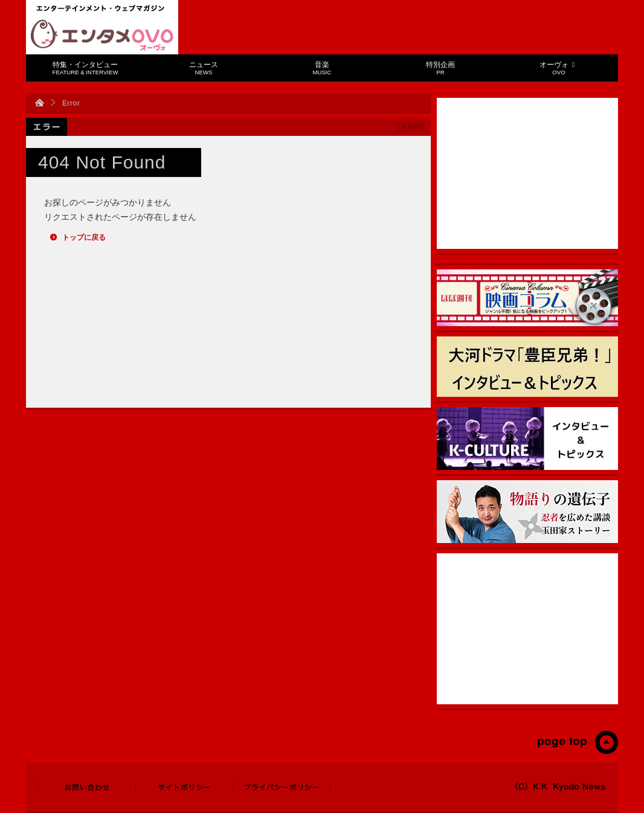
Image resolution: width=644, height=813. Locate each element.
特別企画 (440, 68)
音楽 (322, 68)
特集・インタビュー (85, 68)
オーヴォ (559, 68)
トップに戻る (84, 237)
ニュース (204, 68)
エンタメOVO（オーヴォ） (102, 35)
